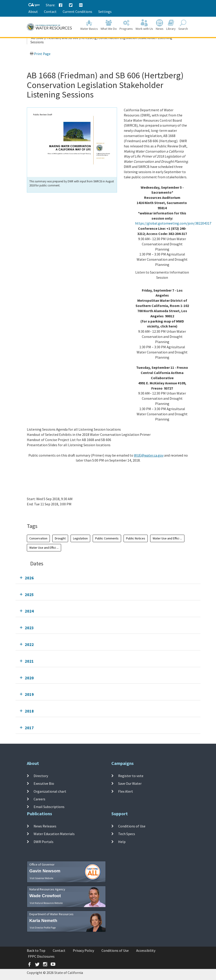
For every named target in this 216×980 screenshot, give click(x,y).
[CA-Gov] (34, 5)
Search (183, 25)
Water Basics (89, 25)
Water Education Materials (54, 834)
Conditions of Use (132, 826)
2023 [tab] (29, 628)
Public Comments (107, 538)
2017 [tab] (29, 728)
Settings (105, 12)
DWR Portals (44, 841)
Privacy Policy (83, 950)
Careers (39, 799)
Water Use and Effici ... (167, 538)
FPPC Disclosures (41, 956)
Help (122, 841)
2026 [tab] (29, 578)
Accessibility (146, 950)
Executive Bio (44, 783)
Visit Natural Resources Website (46, 903)
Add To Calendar (44, 513)
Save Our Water (130, 783)
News (160, 25)
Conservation (38, 538)
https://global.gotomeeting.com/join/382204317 (173, 223)
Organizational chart (50, 791)
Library (171, 25)
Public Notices (136, 538)
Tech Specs (127, 834)
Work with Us (144, 25)
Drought (60, 538)
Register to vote (131, 776)
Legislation (80, 538)
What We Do (109, 25)
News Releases (45, 826)
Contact (50, 12)
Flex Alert (126, 791)
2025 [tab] (29, 595)
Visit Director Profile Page (43, 928)
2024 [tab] (29, 611)
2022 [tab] (29, 644)
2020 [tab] (29, 678)
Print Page (40, 54)
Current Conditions (77, 12)
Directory (41, 776)
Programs (126, 25)
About (33, 12)
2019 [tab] (29, 694)
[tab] (108, 578)
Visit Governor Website (41, 878)
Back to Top (36, 950)
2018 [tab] (29, 711)
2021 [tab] (29, 661)
